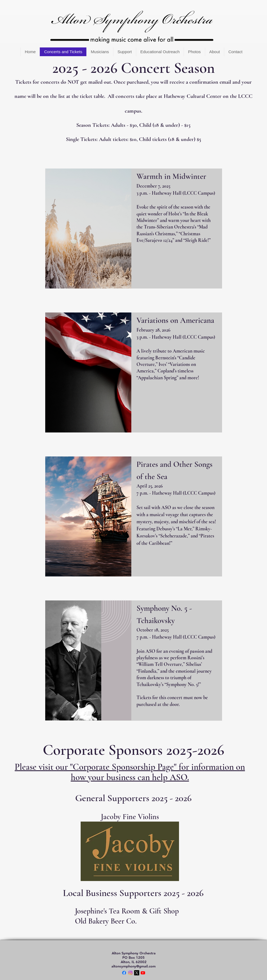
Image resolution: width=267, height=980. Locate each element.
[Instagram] (130, 973)
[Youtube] (143, 973)
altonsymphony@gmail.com (133, 966)
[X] (137, 973)
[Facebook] (124, 973)
